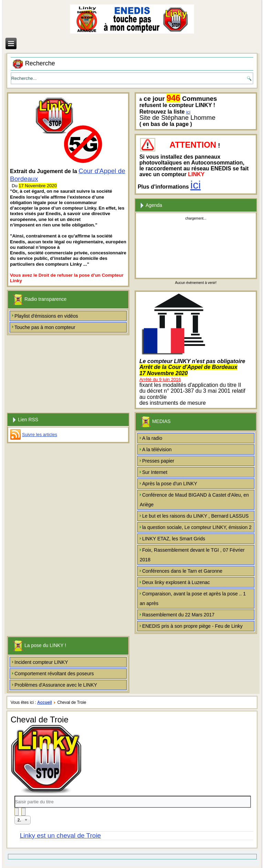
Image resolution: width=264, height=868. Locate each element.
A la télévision (157, 449)
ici (188, 112)
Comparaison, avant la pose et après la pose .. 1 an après (193, 599)
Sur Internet (155, 472)
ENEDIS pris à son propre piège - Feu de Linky (192, 626)
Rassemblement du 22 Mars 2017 (178, 615)
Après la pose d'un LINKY (170, 484)
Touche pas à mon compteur (45, 327)
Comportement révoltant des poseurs (54, 674)
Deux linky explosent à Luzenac (176, 582)
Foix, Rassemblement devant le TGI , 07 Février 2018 (192, 555)
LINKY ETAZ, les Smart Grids (174, 539)
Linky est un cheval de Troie (61, 835)
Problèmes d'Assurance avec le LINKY (56, 685)
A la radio (152, 438)
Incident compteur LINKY (41, 662)
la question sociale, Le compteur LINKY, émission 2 (197, 527)
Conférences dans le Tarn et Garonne (182, 571)
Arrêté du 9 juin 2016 (160, 379)
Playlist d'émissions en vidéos (46, 316)
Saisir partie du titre (15, 796)
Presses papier (158, 461)
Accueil (45, 702)
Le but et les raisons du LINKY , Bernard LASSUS (195, 516)
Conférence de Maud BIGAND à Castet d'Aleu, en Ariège (194, 500)
